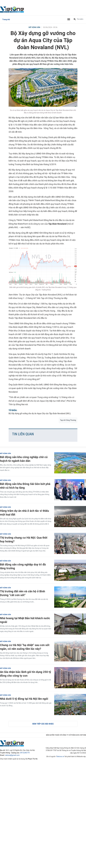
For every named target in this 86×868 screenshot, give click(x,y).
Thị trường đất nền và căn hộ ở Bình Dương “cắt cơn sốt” (23, 593)
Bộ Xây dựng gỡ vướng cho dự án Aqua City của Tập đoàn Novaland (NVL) (40, 413)
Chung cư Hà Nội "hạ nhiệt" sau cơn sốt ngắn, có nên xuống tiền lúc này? (25, 647)
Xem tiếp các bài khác (43, 724)
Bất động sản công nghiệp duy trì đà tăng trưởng (23, 566)
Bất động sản (34, 27)
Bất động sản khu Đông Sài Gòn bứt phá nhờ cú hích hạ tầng (25, 486)
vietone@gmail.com (12, 755)
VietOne (12, 9)
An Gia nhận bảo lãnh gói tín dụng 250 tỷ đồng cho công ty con (26, 674)
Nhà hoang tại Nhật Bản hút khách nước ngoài (25, 620)
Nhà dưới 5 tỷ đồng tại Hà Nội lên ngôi (24, 699)
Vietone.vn (60, 757)
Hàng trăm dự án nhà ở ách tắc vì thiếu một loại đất (24, 513)
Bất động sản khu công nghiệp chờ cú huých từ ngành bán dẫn (24, 459)
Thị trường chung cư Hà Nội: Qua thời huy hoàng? (24, 539)
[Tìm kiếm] (75, 19)
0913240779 (25, 753)
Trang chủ (6, 20)
